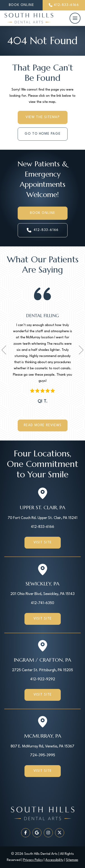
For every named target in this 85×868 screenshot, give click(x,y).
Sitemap (72, 860)
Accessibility (54, 860)
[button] (75, 18)
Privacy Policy (33, 860)
